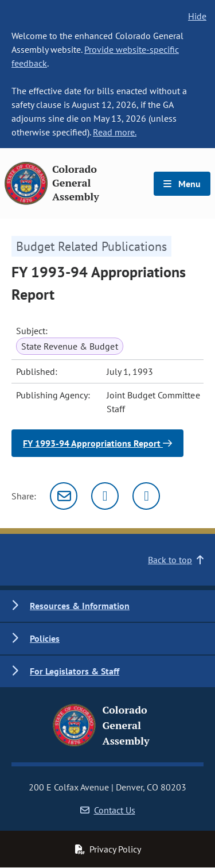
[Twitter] (105, 496)
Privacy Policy (108, 849)
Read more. (115, 132)
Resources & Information (80, 606)
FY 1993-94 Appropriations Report (97, 443)
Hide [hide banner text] (197, 16)
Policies (45, 638)
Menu (182, 184)
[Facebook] (146, 496)
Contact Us (108, 810)
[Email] (64, 496)
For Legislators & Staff (75, 671)
